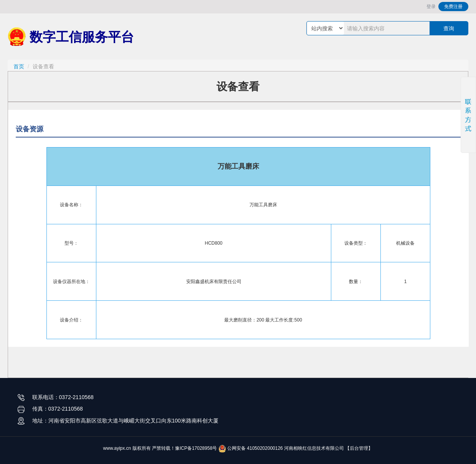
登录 (431, 7)
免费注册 (453, 7)
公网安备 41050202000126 (251, 448)
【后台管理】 (359, 448)
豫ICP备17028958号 (196, 448)
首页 (19, 66)
